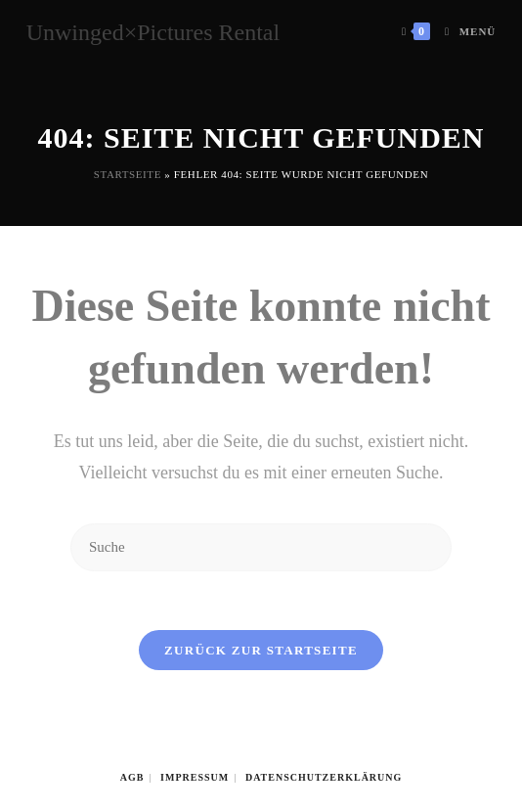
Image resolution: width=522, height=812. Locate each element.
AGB (132, 777)
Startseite (128, 174)
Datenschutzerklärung (324, 777)
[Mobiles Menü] (463, 32)
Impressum (195, 777)
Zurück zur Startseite (261, 650)
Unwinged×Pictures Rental (153, 32)
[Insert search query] (261, 547)
